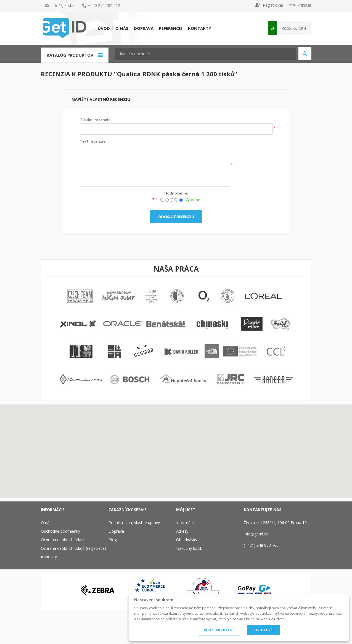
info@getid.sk (64, 5)
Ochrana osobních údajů (63, 540)
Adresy (182, 531)
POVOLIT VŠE (263, 630)
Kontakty (200, 28)
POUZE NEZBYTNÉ (219, 630)
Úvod (104, 28)
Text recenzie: (93, 141)
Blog (113, 540)
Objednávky (187, 540)
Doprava (144, 28)
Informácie (186, 523)
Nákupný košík (189, 548)
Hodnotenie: (176, 193)
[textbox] (205, 54)
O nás (122, 28)
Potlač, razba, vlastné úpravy (134, 523)
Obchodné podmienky (60, 531)
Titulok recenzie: (96, 120)
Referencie (171, 28)
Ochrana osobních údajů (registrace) (73, 548)
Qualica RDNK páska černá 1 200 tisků (176, 74)
